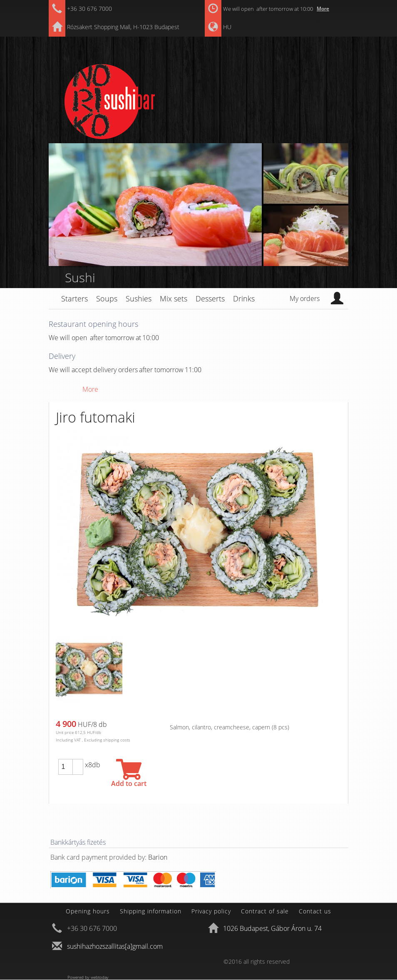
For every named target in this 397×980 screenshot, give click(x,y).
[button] (78, 763)
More (323, 9)
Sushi (80, 277)
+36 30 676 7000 (89, 9)
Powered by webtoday (88, 977)
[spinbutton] (65, 767)
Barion (158, 857)
